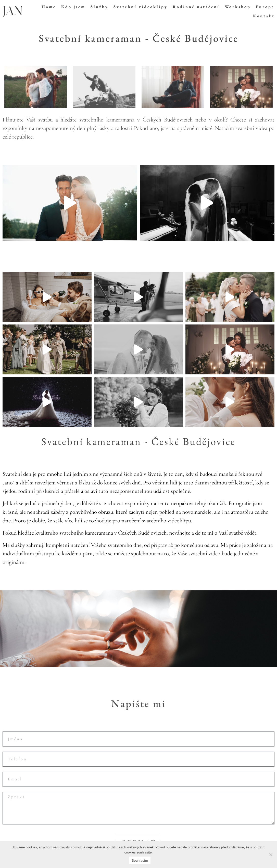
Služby (99, 7)
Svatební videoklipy (141, 7)
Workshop (238, 7)
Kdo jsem (73, 7)
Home (49, 7)
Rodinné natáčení (196, 7)
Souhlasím (140, 860)
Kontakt (264, 16)
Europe (265, 7)
